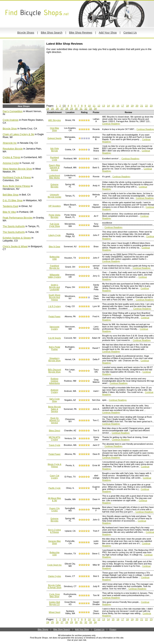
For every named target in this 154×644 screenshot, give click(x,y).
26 (57, 109)
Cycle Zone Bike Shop (54, 595)
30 (76, 109)
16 (118, 106)
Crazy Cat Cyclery (55, 477)
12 (99, 106)
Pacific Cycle (55, 488)
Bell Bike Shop (11, 195)
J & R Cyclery (55, 306)
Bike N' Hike (9, 212)
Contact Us (130, 33)
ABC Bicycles (54, 120)
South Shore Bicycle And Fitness (55, 297)
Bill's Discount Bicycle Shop (54, 371)
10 (89, 106)
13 (104, 106)
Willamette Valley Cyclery (55, 276)
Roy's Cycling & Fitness (54, 531)
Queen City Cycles (55, 509)
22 (146, 106)
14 (108, 106)
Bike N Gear (54, 246)
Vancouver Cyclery (54, 328)
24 (48, 109)
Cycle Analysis (11, 120)
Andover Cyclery (55, 391)
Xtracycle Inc (10, 143)
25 (52, 109)
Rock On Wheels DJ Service (55, 420)
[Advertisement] (75, 80)
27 (62, 109)
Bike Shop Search (52, 33)
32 (86, 109)
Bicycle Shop (10, 129)
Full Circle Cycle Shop (54, 225)
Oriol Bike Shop (54, 129)
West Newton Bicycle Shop (17, 169)
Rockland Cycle (54, 159)
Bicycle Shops (26, 33)
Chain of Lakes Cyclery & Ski (18, 134)
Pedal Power (54, 316)
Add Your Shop (108, 33)
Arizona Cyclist (11, 163)
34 (95, 109)
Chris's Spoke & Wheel (15, 246)
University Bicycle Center (55, 196)
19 (132, 106)
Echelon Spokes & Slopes (17, 238)
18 (127, 106)
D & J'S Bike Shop (13, 200)
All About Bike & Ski (54, 499)
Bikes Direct (55, 430)
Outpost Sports (54, 138)
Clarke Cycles (54, 576)
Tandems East (10, 206)
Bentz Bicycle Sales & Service (54, 409)
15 (113, 106)
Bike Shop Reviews (81, 33)
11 (94, 106)
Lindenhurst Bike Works (54, 177)
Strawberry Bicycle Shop (54, 359)
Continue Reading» (111, 124)
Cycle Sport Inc (55, 565)
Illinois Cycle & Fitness (54, 465)
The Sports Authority (14, 226)
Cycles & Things (11, 157)
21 (142, 106)
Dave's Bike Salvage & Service (54, 168)
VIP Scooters (54, 206)
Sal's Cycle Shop (54, 400)
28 (67, 109)
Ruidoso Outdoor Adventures (54, 381)
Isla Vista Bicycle (54, 149)
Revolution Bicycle (13, 149)
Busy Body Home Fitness (16, 186)
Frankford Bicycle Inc (55, 267)
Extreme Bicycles (55, 186)
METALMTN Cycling (54, 438)
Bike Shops (43, 629)
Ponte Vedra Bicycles (55, 216)
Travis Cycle (54, 445)
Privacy (113, 629)
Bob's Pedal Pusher (54, 348)
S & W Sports (54, 338)
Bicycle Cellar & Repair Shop (54, 586)
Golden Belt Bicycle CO (54, 603)
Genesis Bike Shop (55, 542)
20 (137, 106)
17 (123, 106)
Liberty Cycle (54, 235)
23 (151, 106)
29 (71, 109)
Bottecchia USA (54, 258)
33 (91, 109)
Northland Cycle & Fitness (17, 177)
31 (81, 109)
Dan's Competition (13, 111)
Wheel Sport (55, 612)
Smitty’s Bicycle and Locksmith (54, 287)
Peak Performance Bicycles (18, 218)
